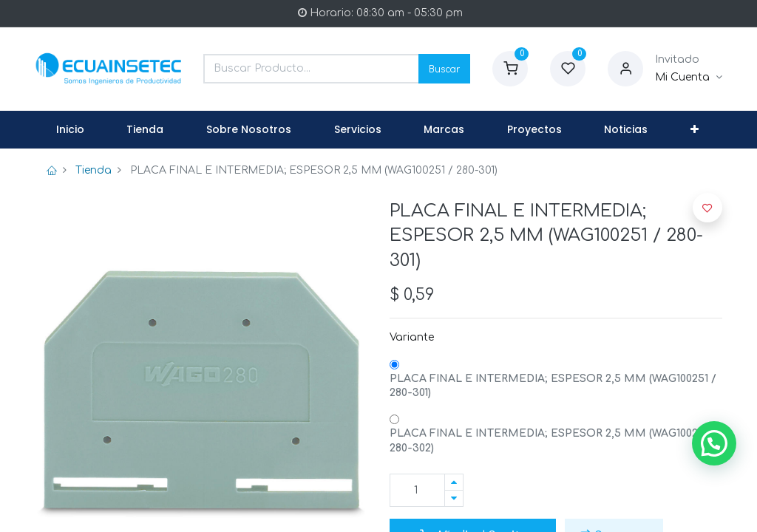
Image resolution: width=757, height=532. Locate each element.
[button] (695, 130)
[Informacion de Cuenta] (689, 78)
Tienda (94, 170)
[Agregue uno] (454, 482)
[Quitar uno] (454, 498)
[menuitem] (70, 130)
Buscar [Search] (444, 68)
